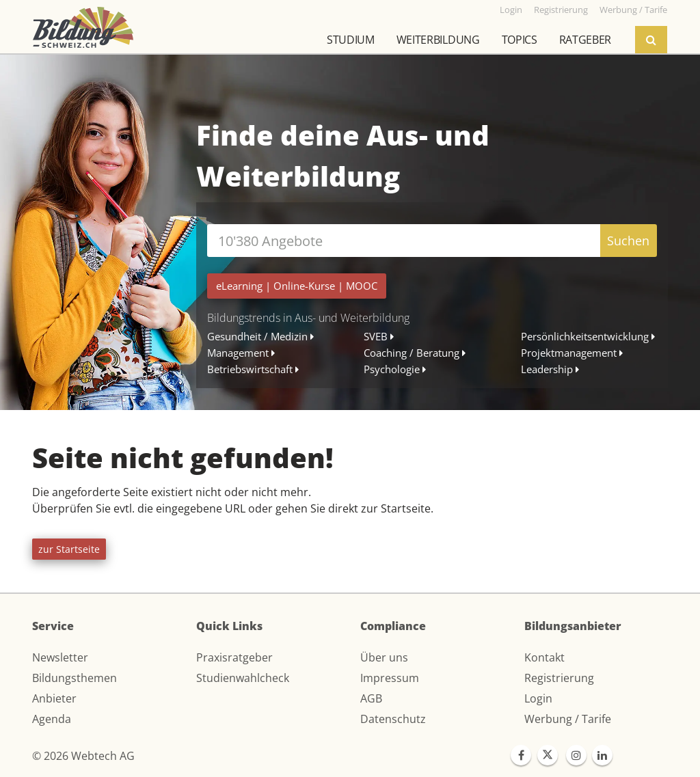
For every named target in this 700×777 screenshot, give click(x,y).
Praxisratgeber (234, 657)
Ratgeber (585, 40)
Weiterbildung (438, 40)
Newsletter (60, 657)
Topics (520, 40)
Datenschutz (393, 719)
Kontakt (544, 657)
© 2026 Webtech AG (83, 756)
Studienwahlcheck (243, 678)
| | (297, 286)
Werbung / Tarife (568, 719)
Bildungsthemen (75, 678)
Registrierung (559, 678)
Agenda (52, 719)
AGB (371, 698)
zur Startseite (69, 549)
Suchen (628, 241)
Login (538, 698)
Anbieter (54, 698)
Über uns (384, 657)
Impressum (390, 678)
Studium (351, 40)
